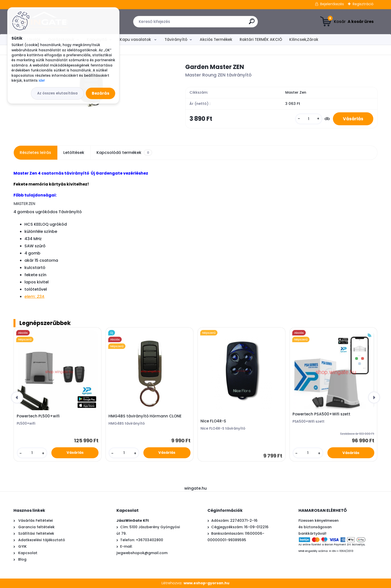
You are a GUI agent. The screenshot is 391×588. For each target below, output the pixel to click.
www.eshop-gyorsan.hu (206, 583)
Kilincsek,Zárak (304, 39)
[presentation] (17, 397)
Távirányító (176, 39)
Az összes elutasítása (57, 93)
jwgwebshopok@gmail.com (142, 553)
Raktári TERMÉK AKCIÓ (261, 39)
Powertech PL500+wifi (38, 416)
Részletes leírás (35, 153)
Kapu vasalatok (136, 39)
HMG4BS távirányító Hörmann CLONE (145, 416)
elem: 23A (34, 296)
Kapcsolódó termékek (124, 153)
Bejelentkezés (332, 4)
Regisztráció (363, 4)
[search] (252, 23)
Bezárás (100, 93)
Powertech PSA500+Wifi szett (321, 414)
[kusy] (309, 119)
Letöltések (74, 153)
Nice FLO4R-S (213, 421)
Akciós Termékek (216, 39)
